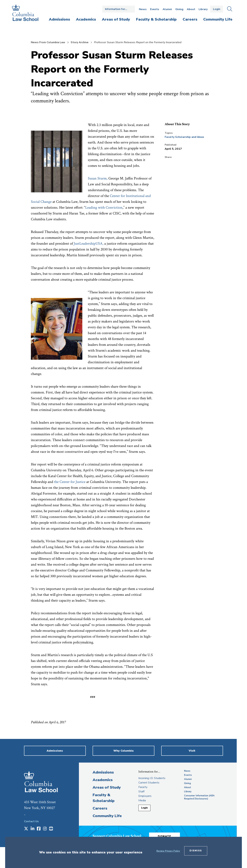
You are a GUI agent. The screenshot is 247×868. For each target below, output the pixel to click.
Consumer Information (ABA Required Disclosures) (199, 797)
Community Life (107, 816)
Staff (141, 792)
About (191, 9)
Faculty (143, 787)
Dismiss (196, 851)
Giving (179, 9)
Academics (103, 780)
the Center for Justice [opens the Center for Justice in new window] (70, 482)
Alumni (167, 9)
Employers (145, 796)
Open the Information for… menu (119, 9)
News (143, 9)
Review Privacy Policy (168, 851)
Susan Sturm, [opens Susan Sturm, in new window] (98, 178)
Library (203, 9)
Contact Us (31, 821)
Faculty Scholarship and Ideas (184, 137)
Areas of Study (107, 787)
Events (155, 9)
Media (142, 800)
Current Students (149, 783)
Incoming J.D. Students (152, 778)
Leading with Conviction (104, 208)
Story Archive (80, 42)
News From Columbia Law (48, 42)
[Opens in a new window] (26, 829)
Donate (164, 836)
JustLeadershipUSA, (89, 244)
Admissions (103, 772)
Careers (100, 808)
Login (217, 9)
